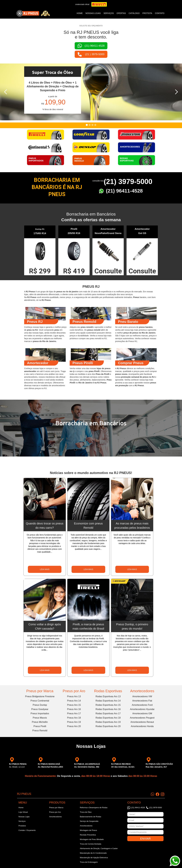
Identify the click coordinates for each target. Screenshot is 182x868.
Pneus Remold (40, 731)
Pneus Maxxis (40, 718)
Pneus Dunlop (40, 705)
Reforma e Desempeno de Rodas (94, 808)
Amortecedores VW (142, 696)
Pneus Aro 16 (74, 709)
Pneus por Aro (74, 691)
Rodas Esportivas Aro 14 (108, 701)
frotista (147, 13)
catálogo (134, 13)
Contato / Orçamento (27, 830)
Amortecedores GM (142, 713)
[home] (33, 13)
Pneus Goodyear (40, 709)
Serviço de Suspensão (89, 821)
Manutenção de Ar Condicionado (93, 853)
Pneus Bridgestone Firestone (40, 696)
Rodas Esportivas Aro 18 (108, 718)
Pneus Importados (40, 713)
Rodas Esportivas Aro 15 (108, 705)
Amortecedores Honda (142, 726)
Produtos (22, 826)
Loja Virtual (23, 812)
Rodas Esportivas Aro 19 (108, 722)
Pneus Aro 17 (74, 713)
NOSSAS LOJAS (93, 13)
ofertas (121, 13)
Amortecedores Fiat (142, 701)
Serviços (22, 821)
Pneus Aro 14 (74, 701)
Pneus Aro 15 (74, 705)
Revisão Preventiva (88, 835)
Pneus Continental (40, 701)
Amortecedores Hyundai (142, 709)
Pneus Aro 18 (74, 718)
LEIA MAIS (45, 569)
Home (80, 13)
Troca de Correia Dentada (91, 844)
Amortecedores (142, 691)
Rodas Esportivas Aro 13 (108, 696)
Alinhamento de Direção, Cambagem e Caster (99, 848)
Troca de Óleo (86, 812)
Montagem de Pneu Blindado (92, 839)
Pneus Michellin (40, 722)
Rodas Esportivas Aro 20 (108, 726)
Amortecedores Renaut (142, 722)
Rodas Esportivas (108, 691)
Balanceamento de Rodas (91, 817)
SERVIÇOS (109, 13)
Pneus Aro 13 (74, 696)
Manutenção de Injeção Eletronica (94, 858)
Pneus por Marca (40, 691)
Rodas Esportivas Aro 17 (108, 713)
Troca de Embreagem (89, 862)
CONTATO (160, 13)
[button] (6, 92)
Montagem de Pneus (88, 830)
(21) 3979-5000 (128, 182)
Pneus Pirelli (40, 726)
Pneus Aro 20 (74, 726)
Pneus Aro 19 (74, 722)
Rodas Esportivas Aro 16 (108, 709)
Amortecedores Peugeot (142, 718)
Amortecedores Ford (142, 705)
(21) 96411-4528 (124, 191)
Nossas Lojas (24, 817)
